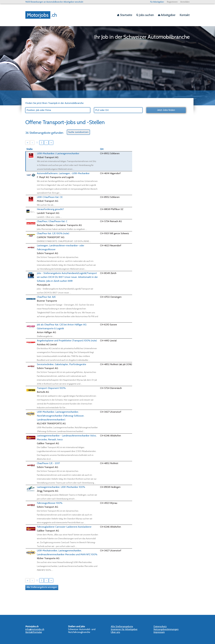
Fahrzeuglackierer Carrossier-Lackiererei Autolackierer (64, 527)
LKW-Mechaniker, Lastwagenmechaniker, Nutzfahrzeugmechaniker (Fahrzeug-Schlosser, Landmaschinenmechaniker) (61, 416)
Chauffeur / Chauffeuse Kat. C (52, 221)
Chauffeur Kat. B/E (46, 297)
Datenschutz (160, 626)
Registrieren (172, 2)
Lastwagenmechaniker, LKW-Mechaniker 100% (61, 487)
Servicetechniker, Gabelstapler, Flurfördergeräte (62, 364)
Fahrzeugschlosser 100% (50, 503)
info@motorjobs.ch (35, 629)
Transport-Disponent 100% (51, 388)
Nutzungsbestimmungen (166, 629)
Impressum (159, 632)
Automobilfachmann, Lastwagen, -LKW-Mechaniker (63, 173)
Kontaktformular (34, 632)
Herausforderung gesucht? (50, 209)
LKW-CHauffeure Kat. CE (50, 197)
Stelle (29, 149)
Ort (102, 149)
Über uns (115, 632)
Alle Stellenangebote (122, 626)
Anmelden (185, 2)
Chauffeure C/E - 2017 (48, 463)
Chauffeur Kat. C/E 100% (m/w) (53, 233)
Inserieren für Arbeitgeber (124, 629)
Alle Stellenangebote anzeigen (42, 587)
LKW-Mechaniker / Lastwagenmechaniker (58, 153)
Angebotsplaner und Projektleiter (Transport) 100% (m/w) (67, 341)
